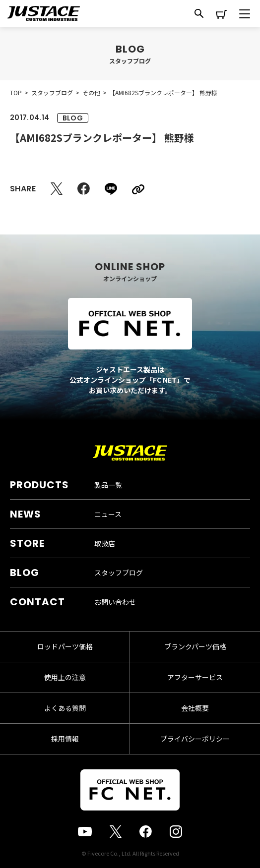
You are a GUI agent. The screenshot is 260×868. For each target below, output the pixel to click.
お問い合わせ (115, 602)
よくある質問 (65, 708)
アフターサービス (195, 677)
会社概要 (195, 708)
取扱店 (105, 543)
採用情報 (65, 739)
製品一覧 (108, 485)
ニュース (108, 514)
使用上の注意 (65, 677)
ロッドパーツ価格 (65, 646)
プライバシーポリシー (195, 739)
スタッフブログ (119, 573)
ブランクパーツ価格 (195, 646)
